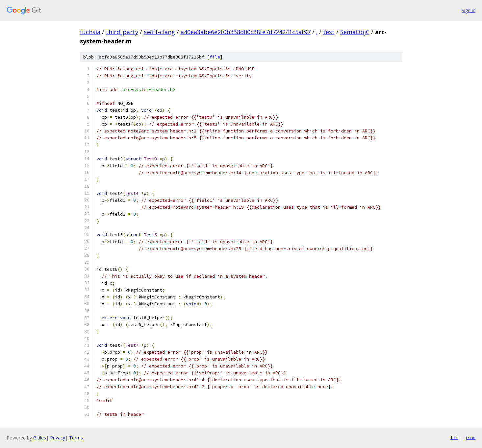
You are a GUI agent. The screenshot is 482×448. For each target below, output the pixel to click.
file (215, 57)
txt (454, 437)
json (470, 437)
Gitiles (40, 438)
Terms (76, 438)
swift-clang (159, 32)
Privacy (58, 438)
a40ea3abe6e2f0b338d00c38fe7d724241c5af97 (246, 32)
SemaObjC (355, 32)
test (329, 32)
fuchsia (90, 32)
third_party (122, 32)
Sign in (469, 10)
